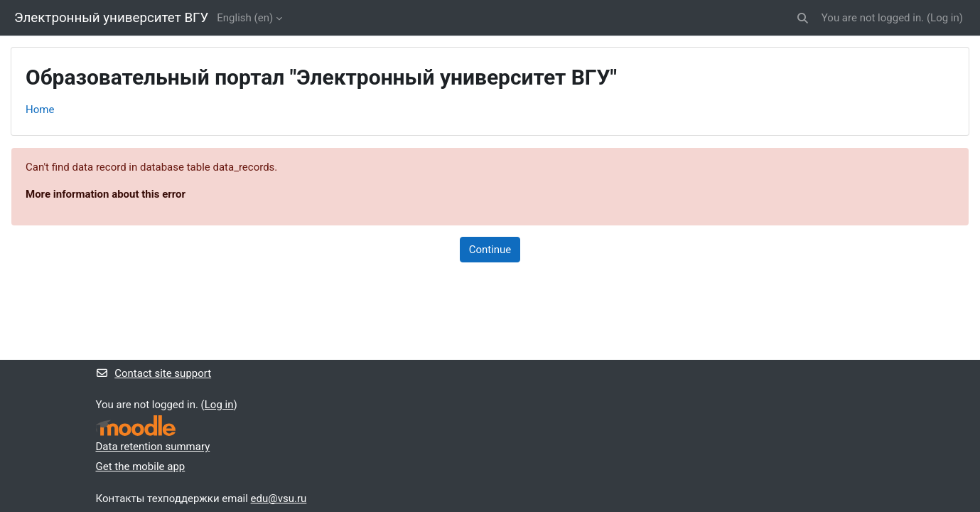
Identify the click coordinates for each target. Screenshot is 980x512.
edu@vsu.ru (279, 498)
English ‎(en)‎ (245, 18)
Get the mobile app (141, 466)
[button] (803, 18)
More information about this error (106, 194)
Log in (945, 18)
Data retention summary (153, 447)
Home (40, 110)
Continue (490, 250)
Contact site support (154, 373)
